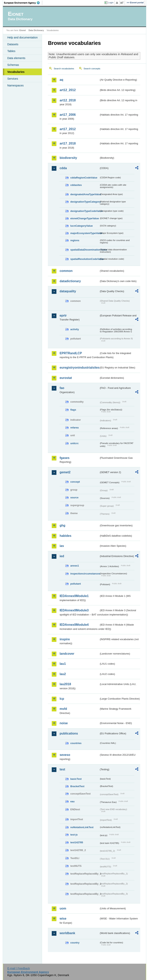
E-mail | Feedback (19, 968)
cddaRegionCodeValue (84, 178)
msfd (63, 709)
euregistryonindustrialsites (79, 368)
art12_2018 (68, 100)
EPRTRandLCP (71, 353)
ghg (62, 525)
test (62, 769)
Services (13, 79)
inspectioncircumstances (85, 574)
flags (73, 410)
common (66, 271)
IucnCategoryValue (81, 226)
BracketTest (77, 786)
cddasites (76, 185)
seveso (65, 755)
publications (69, 733)
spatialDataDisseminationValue (85, 250)
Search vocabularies (64, 69)
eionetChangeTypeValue (85, 218)
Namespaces (15, 85)
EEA (23, 3)
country (75, 943)
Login (111, 3)
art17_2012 (68, 129)
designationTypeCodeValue (85, 211)
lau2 (63, 674)
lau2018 (65, 684)
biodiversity (68, 158)
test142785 (77, 842)
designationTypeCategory (85, 202)
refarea (74, 428)
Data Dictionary (36, 30)
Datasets (13, 44)
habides (65, 536)
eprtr (63, 315)
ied (62, 556)
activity (74, 329)
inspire (65, 639)
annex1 (74, 566)
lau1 (63, 664)
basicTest (76, 779)
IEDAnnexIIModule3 (74, 610)
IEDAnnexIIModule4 (74, 625)
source (74, 497)
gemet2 (65, 472)
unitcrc (74, 443)
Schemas (13, 65)
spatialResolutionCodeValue (85, 259)
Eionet (23, 30)
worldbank (67, 933)
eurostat (66, 378)
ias (62, 546)
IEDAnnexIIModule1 (74, 596)
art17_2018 (68, 143)
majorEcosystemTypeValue (85, 233)
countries (76, 743)
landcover (67, 654)
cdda (63, 168)
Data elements (16, 58)
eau (72, 801)
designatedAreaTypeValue (85, 194)
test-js (74, 835)
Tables (11, 51)
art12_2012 (68, 90)
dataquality (68, 291)
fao (62, 388)
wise (63, 919)
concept (75, 482)
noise (64, 723)
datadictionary (70, 281)
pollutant (75, 584)
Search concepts (92, 69)
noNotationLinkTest (82, 827)
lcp (62, 699)
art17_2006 (68, 115)
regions (75, 240)
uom (63, 908)
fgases (64, 458)
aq (61, 80)
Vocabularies (16, 72)
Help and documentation (22, 37)
